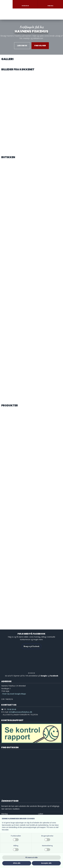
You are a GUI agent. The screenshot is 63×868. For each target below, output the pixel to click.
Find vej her (40, 46)
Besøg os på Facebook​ (31, 646)
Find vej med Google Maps (14, 694)
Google (44, 676)
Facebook (54, 676)
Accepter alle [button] (46, 863)
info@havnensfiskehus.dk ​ (20, 712)
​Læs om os (22, 46)
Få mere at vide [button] (31, 857)
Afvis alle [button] (17, 863)
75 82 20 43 (12, 709)
